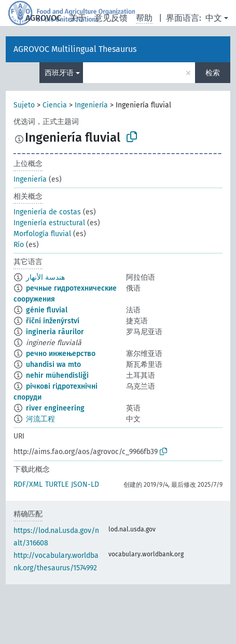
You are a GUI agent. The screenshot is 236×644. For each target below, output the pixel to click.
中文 (214, 18)
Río (19, 245)
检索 (213, 73)
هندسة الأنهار (45, 277)
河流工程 (40, 419)
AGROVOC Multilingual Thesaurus (75, 49)
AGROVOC (43, 18)
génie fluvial (47, 310)
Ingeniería (91, 105)
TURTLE (57, 484)
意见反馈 (111, 18)
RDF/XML (28, 484)
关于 (78, 18)
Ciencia (55, 105)
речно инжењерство (61, 354)
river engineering (55, 408)
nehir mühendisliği (57, 375)
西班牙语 (59, 73)
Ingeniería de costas (47, 212)
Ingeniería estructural (49, 223)
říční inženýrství (53, 321)
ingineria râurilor (55, 332)
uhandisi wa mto (53, 365)
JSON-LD (85, 484)
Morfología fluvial (42, 234)
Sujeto (24, 105)
